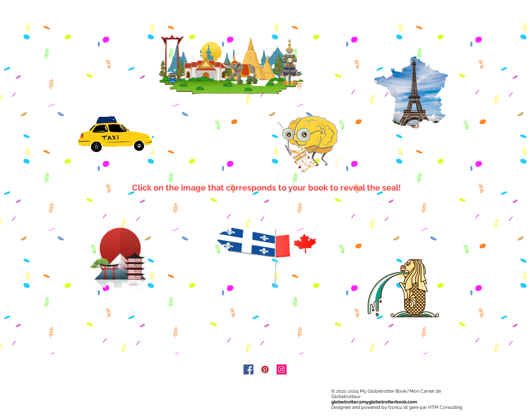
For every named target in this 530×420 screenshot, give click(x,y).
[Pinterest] (265, 369)
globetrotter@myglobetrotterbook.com (374, 402)
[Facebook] (248, 369)
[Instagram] (282, 369)
